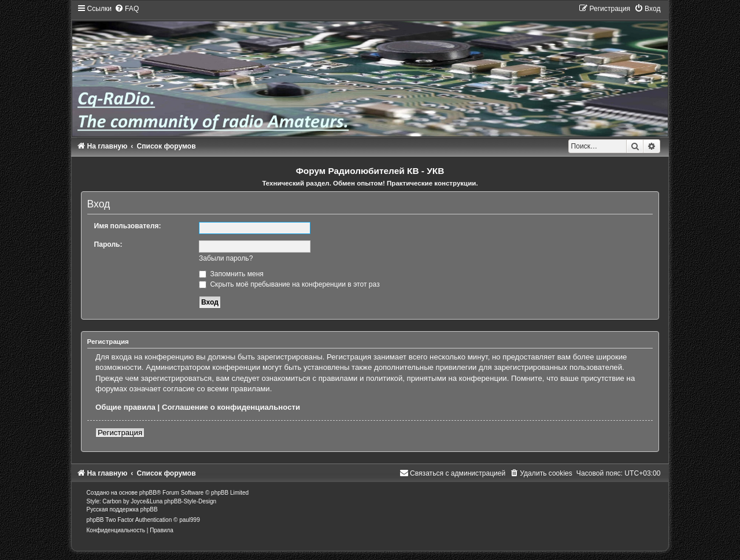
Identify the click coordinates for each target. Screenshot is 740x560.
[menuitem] (127, 9)
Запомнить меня (231, 274)
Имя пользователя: (128, 226)
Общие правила (125, 407)
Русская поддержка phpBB (122, 509)
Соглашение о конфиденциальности (231, 407)
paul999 (190, 520)
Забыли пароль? (226, 258)
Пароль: (108, 244)
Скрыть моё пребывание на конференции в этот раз (289, 284)
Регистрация (120, 433)
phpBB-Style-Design (190, 501)
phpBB (148, 493)
